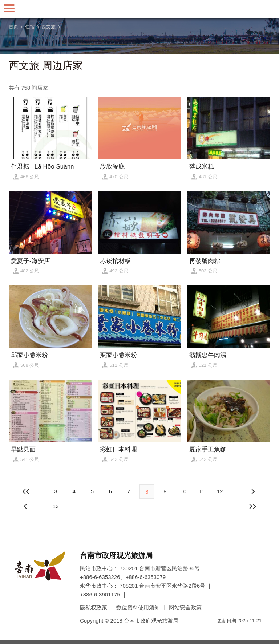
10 (183, 491)
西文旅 (48, 27)
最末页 (253, 506)
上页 (253, 491)
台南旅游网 (139, 9)
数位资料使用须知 (138, 607)
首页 (13, 27)
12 (220, 491)
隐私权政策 (94, 607)
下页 (26, 506)
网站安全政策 (185, 607)
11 (201, 491)
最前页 (26, 491)
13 (56, 506)
